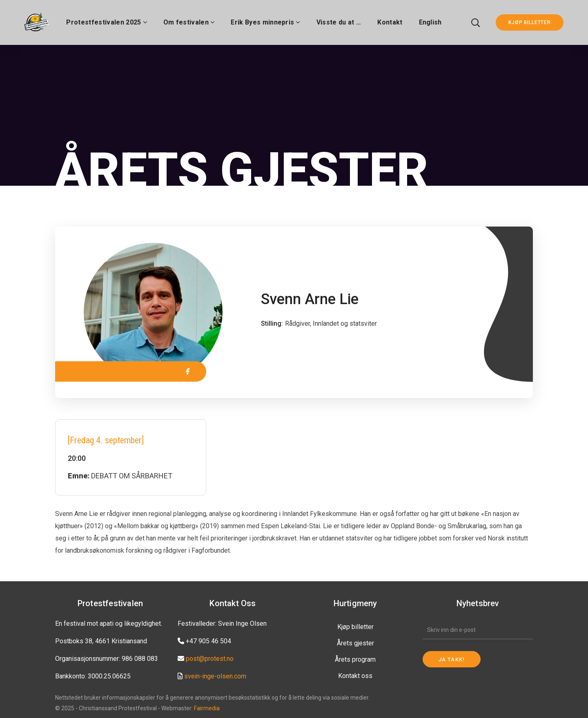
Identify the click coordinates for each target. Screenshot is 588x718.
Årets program (355, 659)
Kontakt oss (355, 676)
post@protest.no (210, 659)
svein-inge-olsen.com (215, 676)
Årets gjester (355, 643)
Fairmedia (207, 708)
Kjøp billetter (355, 627)
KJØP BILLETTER (530, 22)
